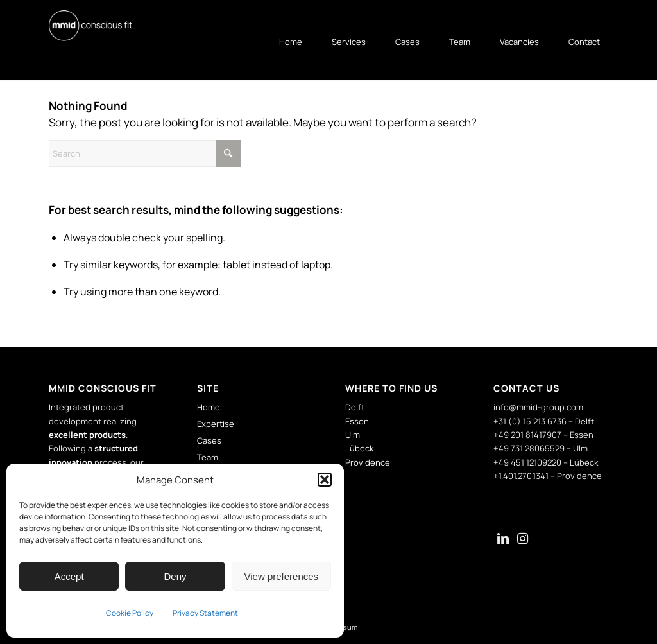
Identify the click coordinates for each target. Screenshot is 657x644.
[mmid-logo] (91, 26)
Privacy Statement (205, 613)
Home (209, 407)
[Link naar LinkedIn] (503, 540)
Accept (69, 576)
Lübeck (359, 448)
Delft (355, 407)
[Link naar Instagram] (522, 540)
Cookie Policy (130, 613)
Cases (209, 440)
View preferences (282, 576)
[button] (325, 480)
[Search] (145, 153)
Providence (368, 462)
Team (208, 457)
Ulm (353, 435)
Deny (175, 576)
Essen (357, 421)
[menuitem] (284, 42)
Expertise (216, 424)
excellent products (87, 435)
